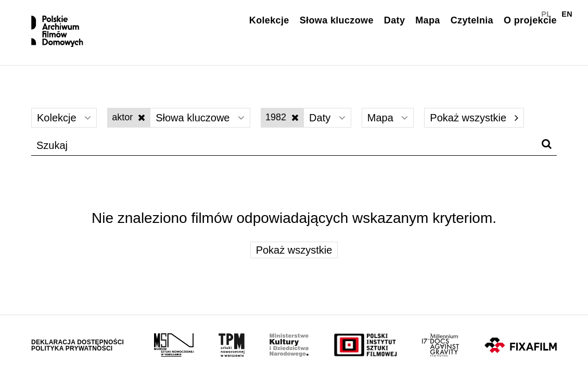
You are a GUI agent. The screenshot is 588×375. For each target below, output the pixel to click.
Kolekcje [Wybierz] (64, 118)
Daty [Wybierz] (327, 118)
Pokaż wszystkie (474, 118)
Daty (394, 20)
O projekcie (530, 20)
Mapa (427, 20)
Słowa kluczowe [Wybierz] (200, 118)
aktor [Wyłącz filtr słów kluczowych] (129, 117)
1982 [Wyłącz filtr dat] (282, 117)
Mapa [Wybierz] (388, 118)
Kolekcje (269, 20)
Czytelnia (472, 20)
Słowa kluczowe (337, 20)
